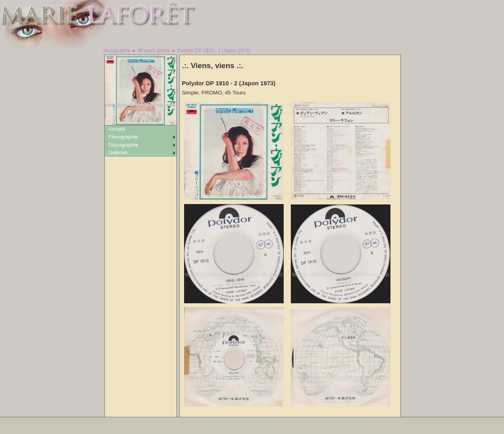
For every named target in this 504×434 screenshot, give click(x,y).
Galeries (118, 152)
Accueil (117, 129)
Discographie (124, 145)
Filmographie (124, 137)
